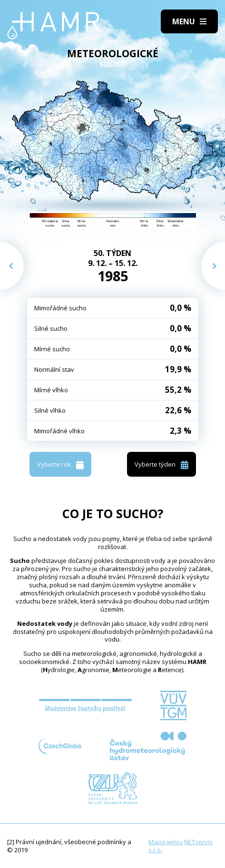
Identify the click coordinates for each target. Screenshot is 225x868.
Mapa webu (166, 842)
